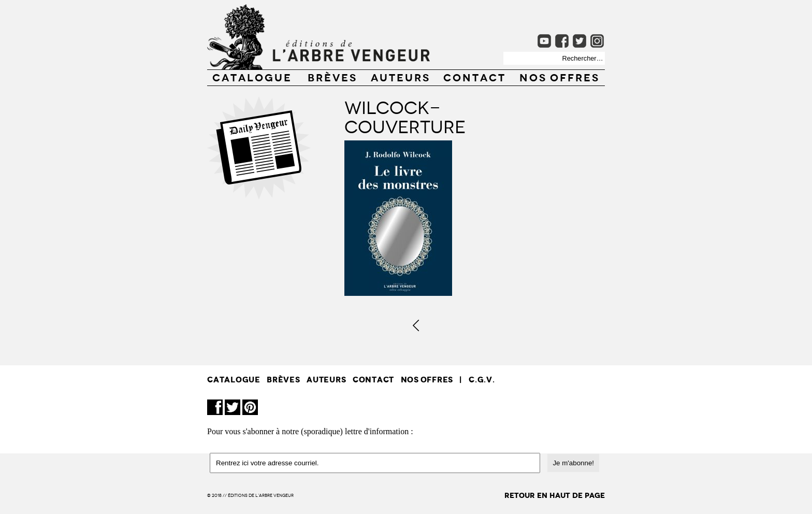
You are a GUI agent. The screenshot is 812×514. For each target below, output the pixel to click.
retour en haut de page (555, 496)
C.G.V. (482, 380)
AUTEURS (401, 77)
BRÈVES (332, 77)
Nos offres (560, 77)
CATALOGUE (252, 77)
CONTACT (475, 77)
